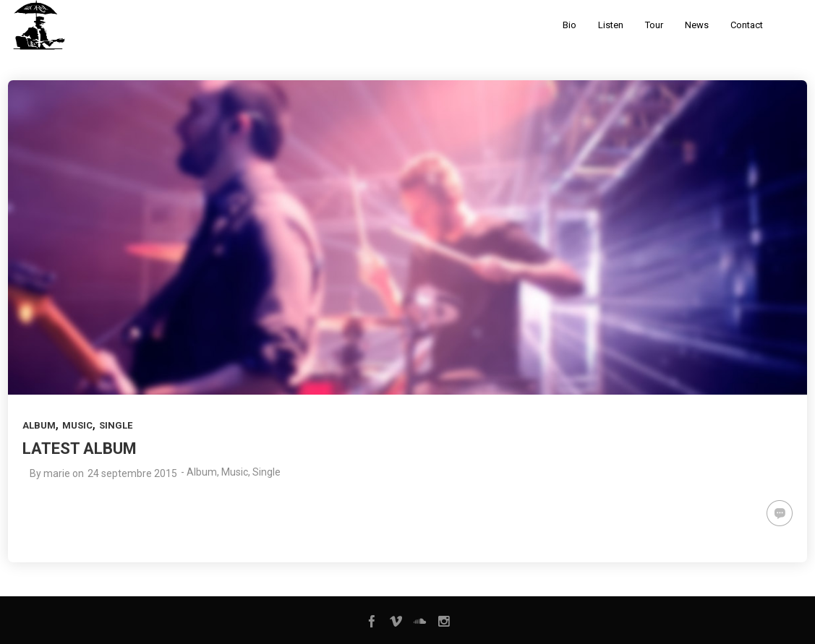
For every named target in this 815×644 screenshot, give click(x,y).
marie (57, 473)
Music (77, 425)
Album (39, 425)
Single (116, 425)
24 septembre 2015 (132, 473)
